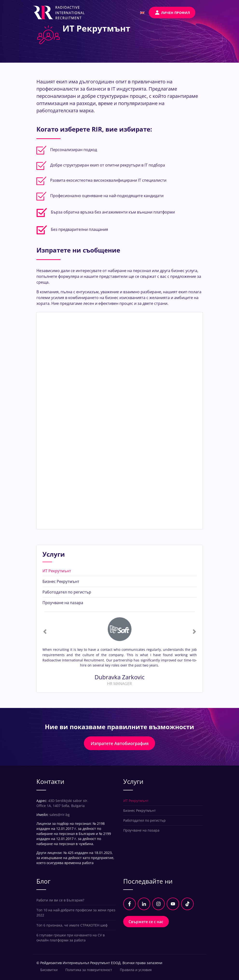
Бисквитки (49, 970)
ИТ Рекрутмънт (57, 571)
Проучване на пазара (63, 603)
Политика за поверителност (89, 970)
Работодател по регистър (67, 592)
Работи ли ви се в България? (60, 900)
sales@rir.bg (60, 815)
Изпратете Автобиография (120, 743)
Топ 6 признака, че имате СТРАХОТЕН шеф (72, 925)
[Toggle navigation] (203, 13)
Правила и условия (136, 970)
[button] (45, 632)
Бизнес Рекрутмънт (61, 581)
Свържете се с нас (146, 922)
